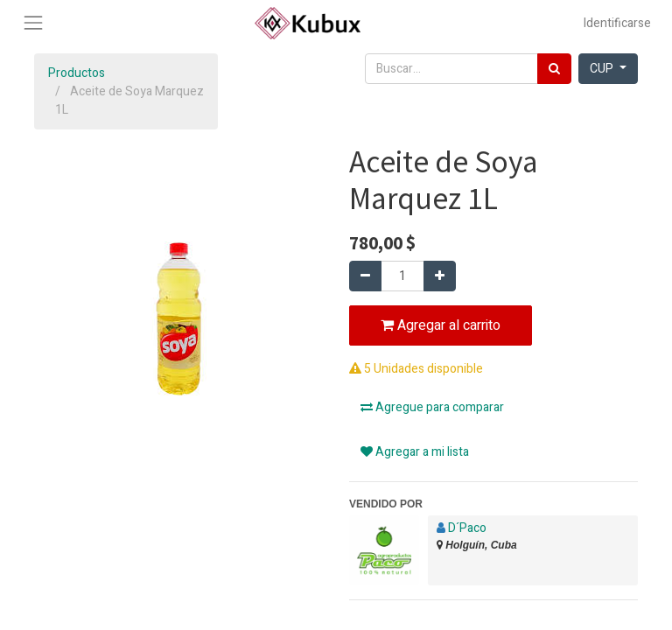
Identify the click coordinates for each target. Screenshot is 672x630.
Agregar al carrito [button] (441, 325)
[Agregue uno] (440, 276)
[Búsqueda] (554, 69)
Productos (77, 73)
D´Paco (467, 528)
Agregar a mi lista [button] (415, 452)
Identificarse (617, 23)
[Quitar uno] (365, 276)
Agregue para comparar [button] (432, 407)
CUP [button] (603, 69)
